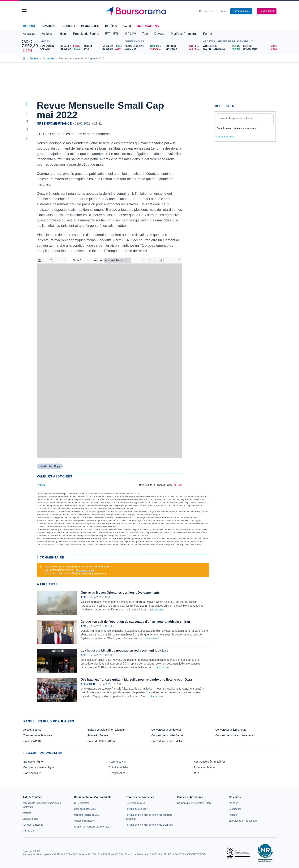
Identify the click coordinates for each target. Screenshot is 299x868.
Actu (127, 26)
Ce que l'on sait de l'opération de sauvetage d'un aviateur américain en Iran (135, 622)
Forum (207, 34)
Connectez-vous (85, 570)
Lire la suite (156, 610)
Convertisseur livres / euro (231, 730)
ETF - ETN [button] (112, 34)
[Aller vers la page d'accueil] (148, 11)
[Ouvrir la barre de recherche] (204, 11)
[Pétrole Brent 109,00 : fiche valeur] (144, 46)
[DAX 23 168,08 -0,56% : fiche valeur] (103, 49)
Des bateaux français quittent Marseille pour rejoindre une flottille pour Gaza (136, 680)
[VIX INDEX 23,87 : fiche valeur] (183, 49)
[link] (27, 813)
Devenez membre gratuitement (89, 573)
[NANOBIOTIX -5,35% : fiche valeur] (260, 49)
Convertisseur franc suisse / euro (235, 735)
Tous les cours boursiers (38, 735)
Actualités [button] (30, 34)
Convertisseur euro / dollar (167, 741)
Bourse (29, 26)
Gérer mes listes (226, 137)
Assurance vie (117, 762)
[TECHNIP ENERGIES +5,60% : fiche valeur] (222, 49)
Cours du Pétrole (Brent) (102, 741)
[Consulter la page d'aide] (221, 11)
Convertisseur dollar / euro (167, 735)
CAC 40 (27, 42)
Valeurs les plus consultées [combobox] (236, 118)
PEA (197, 773)
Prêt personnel (117, 773)
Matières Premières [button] (184, 34)
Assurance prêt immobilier (210, 762)
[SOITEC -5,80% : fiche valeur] (260, 46)
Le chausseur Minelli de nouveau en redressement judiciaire (125, 650)
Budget (69, 26)
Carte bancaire (32, 773)
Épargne (49, 26)
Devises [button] (160, 34)
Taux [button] (145, 34)
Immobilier (90, 26)
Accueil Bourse (32, 730)
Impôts (111, 26)
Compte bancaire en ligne (39, 767)
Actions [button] (47, 34)
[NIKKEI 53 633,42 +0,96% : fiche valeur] (103, 46)
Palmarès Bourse (98, 735)
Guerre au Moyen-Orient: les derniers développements (120, 593)
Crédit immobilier (119, 767)
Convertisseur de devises (167, 730)
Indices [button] (63, 34)
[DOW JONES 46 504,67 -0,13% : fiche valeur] (60, 46)
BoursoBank (148, 26)
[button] (24, 11)
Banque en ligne (33, 762)
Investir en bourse (205, 767)
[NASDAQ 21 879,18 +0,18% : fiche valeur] (60, 49)
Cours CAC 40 (32, 741)
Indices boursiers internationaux (106, 730)
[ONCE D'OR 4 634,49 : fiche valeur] (144, 49)
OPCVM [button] (131, 34)
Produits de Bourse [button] (86, 34)
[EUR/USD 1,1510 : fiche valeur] (183, 46)
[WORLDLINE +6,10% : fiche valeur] (222, 46)
